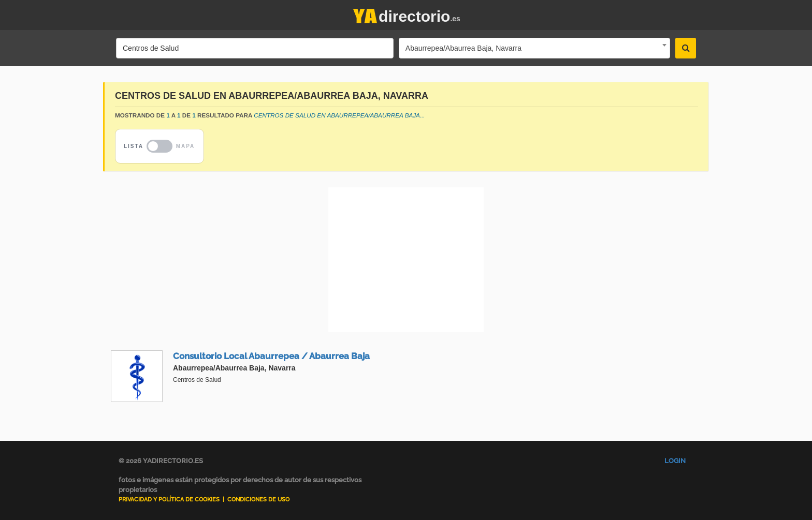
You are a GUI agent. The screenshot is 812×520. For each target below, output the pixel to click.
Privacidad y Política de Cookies (169, 500)
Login (675, 461)
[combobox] (534, 48)
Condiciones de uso (258, 500)
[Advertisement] (406, 260)
